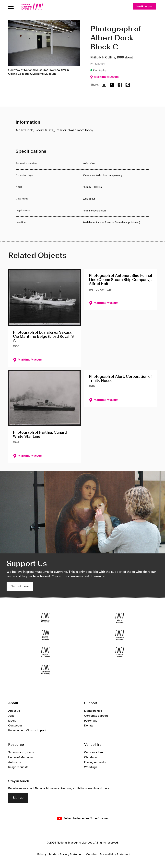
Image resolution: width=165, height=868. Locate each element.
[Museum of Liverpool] (45, 618)
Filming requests (95, 762)
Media (12, 721)
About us (14, 711)
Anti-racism (16, 762)
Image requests (18, 767)
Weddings (91, 767)
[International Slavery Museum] (45, 635)
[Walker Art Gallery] (45, 652)
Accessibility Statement (115, 855)
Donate (89, 726)
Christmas (91, 757)
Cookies (91, 855)
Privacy (42, 855)
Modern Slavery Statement (66, 855)
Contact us (15, 726)
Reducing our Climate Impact (27, 731)
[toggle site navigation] (11, 7)
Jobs (11, 716)
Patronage (91, 721)
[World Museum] (120, 618)
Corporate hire (94, 752)
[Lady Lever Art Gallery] (45, 670)
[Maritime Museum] (120, 635)
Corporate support (96, 716)
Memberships (93, 711)
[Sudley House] (120, 652)
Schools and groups (21, 752)
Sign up (18, 798)
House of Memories (21, 757)
